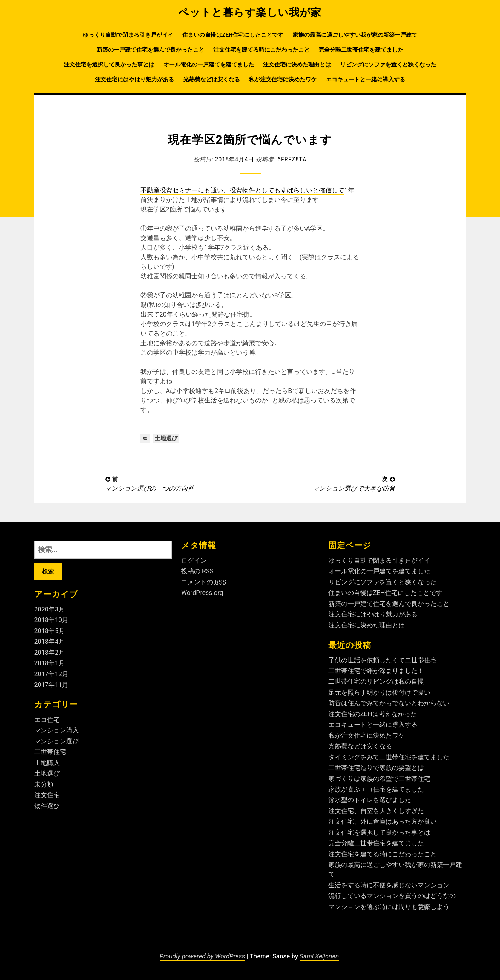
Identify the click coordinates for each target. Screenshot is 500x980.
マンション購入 (57, 730)
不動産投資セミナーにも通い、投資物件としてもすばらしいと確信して (242, 190)
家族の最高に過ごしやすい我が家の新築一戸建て (355, 35)
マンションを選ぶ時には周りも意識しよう (389, 907)
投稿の (197, 571)
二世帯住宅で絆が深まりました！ (376, 671)
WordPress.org (202, 593)
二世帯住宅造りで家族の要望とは (376, 768)
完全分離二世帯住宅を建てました (361, 50)
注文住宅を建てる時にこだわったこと (262, 50)
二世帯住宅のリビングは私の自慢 (376, 681)
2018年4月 (50, 641)
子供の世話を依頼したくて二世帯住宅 (383, 660)
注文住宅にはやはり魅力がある (134, 79)
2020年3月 (50, 609)
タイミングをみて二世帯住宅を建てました (389, 757)
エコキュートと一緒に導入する (366, 79)
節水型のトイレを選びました (370, 800)
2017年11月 (51, 685)
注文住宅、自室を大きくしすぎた (376, 811)
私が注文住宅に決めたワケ (283, 79)
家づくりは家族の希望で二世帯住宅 (379, 779)
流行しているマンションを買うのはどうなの (392, 896)
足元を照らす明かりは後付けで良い (379, 692)
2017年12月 (51, 674)
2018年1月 (50, 663)
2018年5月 (50, 631)
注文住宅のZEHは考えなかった (373, 714)
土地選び (166, 438)
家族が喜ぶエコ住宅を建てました (376, 789)
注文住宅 (47, 795)
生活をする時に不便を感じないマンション (389, 885)
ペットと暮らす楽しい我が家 (250, 12)
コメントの (204, 582)
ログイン (194, 560)
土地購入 (47, 763)
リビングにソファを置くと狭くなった (388, 65)
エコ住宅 (47, 720)
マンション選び (57, 741)
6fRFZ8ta (292, 159)
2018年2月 (50, 652)
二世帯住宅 (50, 752)
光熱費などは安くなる (212, 79)
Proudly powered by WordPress (202, 956)
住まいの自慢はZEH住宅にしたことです (233, 35)
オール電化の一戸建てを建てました (209, 65)
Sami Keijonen (319, 956)
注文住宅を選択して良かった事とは (109, 65)
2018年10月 (51, 620)
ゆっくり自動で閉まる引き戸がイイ (128, 35)
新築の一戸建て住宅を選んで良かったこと (150, 50)
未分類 (44, 784)
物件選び (47, 806)
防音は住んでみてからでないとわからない (389, 703)
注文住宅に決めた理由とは (297, 65)
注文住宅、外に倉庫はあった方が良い (383, 821)
